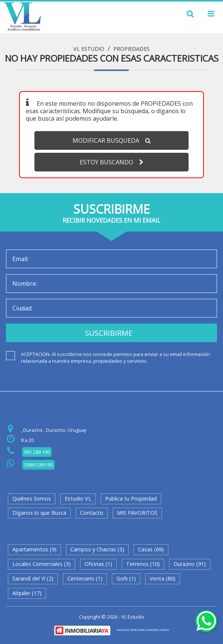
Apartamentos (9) (34, 549)
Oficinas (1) (98, 564)
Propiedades (132, 49)
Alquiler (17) (27, 593)
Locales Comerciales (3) (42, 564)
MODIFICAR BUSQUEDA (112, 140)
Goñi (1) (126, 578)
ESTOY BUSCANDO (111, 162)
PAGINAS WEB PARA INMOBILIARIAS (143, 630)
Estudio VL (78, 499)
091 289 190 (37, 452)
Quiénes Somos (32, 499)
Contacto (92, 513)
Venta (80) (163, 578)
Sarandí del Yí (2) (33, 578)
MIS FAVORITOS (137, 513)
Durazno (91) (190, 564)
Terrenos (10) (143, 564)
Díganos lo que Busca (39, 513)
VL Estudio (89, 49)
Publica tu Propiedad (131, 499)
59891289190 (38, 465)
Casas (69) (151, 549)
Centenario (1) (85, 578)
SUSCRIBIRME (109, 333)
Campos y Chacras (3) (97, 549)
